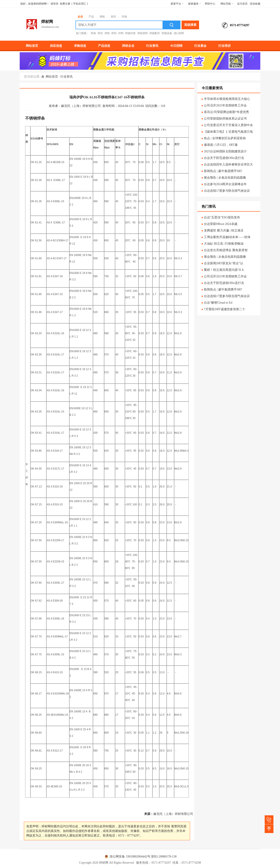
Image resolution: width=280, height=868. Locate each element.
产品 (91, 17)
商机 (102, 17)
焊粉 (107, 33)
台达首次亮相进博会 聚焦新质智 (226, 250)
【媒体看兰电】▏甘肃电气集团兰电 (228, 132)
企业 (80, 17)
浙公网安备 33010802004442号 (127, 857)
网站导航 (227, 4)
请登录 (54, 4)
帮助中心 (210, 4)
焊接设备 (167, 33)
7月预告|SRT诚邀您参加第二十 (225, 309)
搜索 (172, 25)
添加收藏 (255, 4)
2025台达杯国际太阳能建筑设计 (225, 151)
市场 (124, 17)
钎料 (121, 33)
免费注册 (65, 4)
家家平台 (177, 4)
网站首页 (52, 77)
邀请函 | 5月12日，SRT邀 (221, 145)
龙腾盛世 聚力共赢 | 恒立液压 (224, 230)
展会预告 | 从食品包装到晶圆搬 (225, 178)
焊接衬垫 (130, 33)
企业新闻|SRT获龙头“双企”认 (224, 263)
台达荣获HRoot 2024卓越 (221, 224)
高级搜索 (190, 25)
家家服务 (195, 4)
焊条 (93, 33)
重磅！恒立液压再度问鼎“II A (224, 270)
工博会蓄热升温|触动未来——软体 (227, 237)
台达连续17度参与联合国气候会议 (227, 191)
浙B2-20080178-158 (164, 857)
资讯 (113, 17)
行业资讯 (66, 77)
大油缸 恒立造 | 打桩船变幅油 (224, 244)
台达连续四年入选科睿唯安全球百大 (228, 164)
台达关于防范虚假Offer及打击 (224, 158)
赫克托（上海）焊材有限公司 (81, 106)
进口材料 (179, 33)
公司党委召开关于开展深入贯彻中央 (228, 125)
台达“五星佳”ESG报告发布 (222, 217)
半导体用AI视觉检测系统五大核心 (227, 99)
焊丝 (100, 33)
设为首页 (242, 4)
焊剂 (114, 33)
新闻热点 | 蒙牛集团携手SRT (223, 171)
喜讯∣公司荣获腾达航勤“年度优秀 (226, 112)
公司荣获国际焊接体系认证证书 (225, 119)
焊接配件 (155, 33)
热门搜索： (82, 33)
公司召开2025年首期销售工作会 (225, 105)
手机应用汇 (80, 4)
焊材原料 (143, 33)
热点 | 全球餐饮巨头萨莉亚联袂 (225, 138)
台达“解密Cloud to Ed (218, 303)
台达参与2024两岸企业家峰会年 (225, 184)
